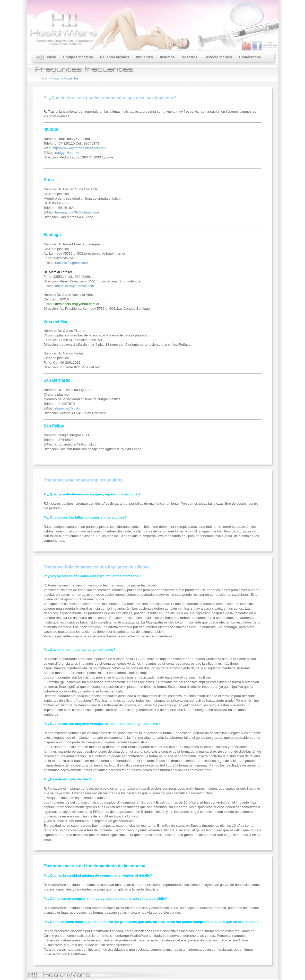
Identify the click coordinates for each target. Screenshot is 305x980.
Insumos (167, 57)
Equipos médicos (78, 57)
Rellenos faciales (115, 57)
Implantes (145, 57)
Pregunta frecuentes (64, 78)
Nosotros (190, 57)
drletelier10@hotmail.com (75, 286)
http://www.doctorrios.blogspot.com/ (79, 148)
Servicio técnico (218, 57)
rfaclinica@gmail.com (71, 263)
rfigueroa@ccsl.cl (68, 408)
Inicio (46, 58)
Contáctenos (250, 57)
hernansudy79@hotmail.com (77, 212)
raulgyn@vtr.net (67, 153)
